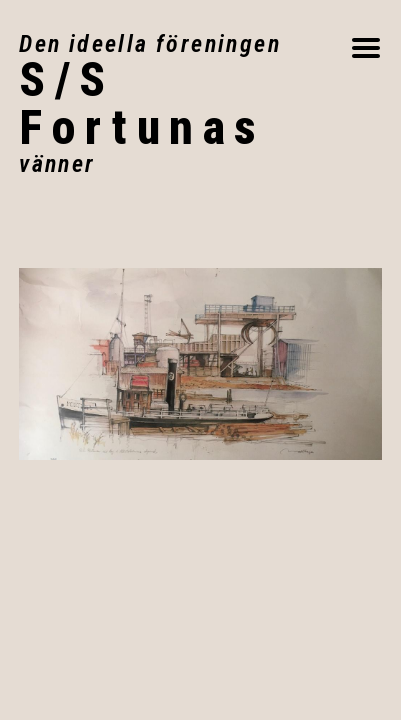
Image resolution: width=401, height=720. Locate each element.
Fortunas (184, 104)
